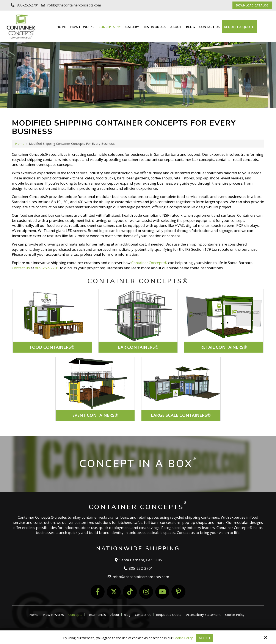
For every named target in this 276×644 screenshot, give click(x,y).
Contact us (21, 268)
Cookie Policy (183, 638)
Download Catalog (252, 5)
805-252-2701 (28, 5)
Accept (205, 638)
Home (20, 143)
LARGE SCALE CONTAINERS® (181, 415)
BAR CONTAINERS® (138, 347)
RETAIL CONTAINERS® (224, 347)
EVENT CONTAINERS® (95, 415)
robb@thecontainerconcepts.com (74, 5)
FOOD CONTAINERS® (52, 347)
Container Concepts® (149, 263)
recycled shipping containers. (195, 517)
